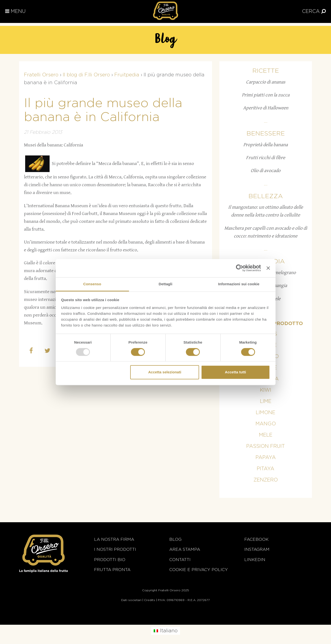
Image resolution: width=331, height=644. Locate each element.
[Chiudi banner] (268, 268)
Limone (266, 413)
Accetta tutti (236, 372)
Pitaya (266, 469)
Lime (266, 401)
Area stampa (185, 549)
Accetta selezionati (165, 372)
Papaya (266, 458)
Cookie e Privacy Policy (199, 570)
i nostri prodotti (115, 549)
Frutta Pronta (112, 570)
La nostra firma (114, 539)
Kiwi (266, 390)
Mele (266, 435)
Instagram (257, 549)
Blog (175, 539)
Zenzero (266, 480)
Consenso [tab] (92, 284)
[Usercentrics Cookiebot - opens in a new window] (240, 268)
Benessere (266, 134)
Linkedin (255, 560)
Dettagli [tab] (166, 284)
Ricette (266, 71)
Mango (266, 424)
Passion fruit (266, 446)
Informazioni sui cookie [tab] (239, 284)
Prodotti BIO (110, 560)
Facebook (256, 539)
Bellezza (266, 196)
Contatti (180, 560)
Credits (150, 600)
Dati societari (131, 600)
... (266, 121)
